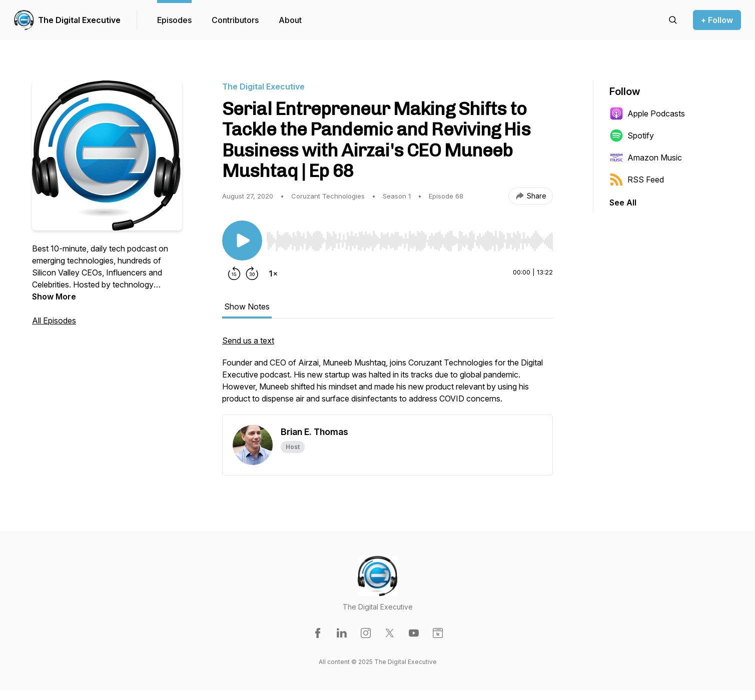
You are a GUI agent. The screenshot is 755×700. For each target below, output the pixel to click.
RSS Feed (637, 179)
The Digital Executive (79, 20)
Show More (54, 296)
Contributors (235, 20)
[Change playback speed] (273, 273)
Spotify (632, 135)
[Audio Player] (410, 238)
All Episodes (54, 320)
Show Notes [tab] (247, 306)
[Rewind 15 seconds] (234, 273)
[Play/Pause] (242, 240)
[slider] (410, 241)
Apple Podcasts (647, 113)
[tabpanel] (388, 374)
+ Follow (717, 20)
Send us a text (248, 340)
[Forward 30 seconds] (252, 273)
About (290, 20)
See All (623, 202)
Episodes (174, 20)
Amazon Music (646, 157)
